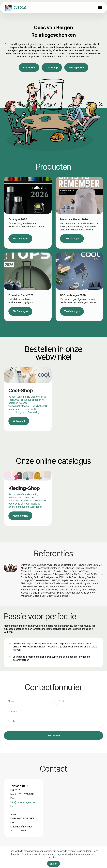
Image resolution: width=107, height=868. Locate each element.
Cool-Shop (52, 67)
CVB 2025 (20, 8)
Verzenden (54, 735)
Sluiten (53, 864)
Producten (29, 67)
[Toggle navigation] (100, 8)
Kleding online (76, 67)
